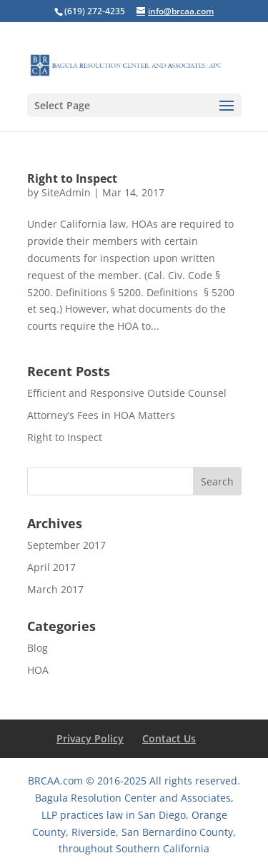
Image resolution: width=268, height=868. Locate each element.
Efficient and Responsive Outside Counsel (127, 393)
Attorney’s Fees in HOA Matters (101, 415)
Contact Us (169, 738)
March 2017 (55, 589)
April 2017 (51, 567)
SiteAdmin (66, 192)
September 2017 (66, 545)
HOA (38, 670)
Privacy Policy (90, 738)
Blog (38, 648)
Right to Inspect (72, 178)
